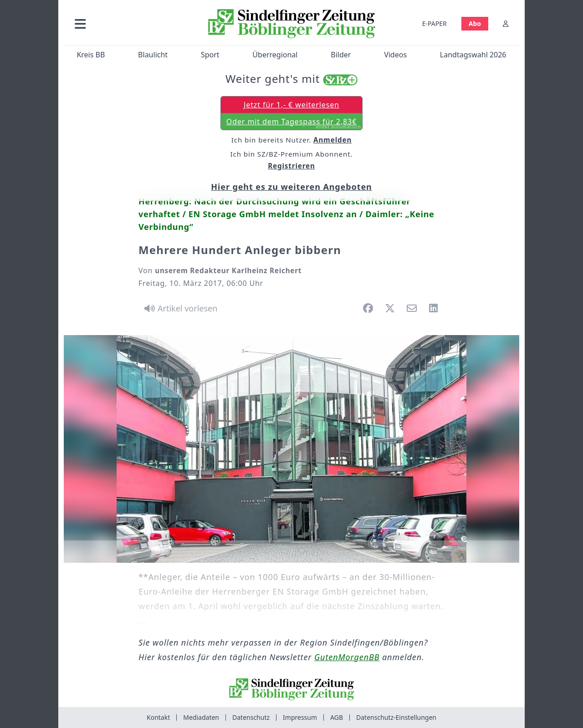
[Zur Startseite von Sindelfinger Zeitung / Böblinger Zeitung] (292, 24)
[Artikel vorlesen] (179, 308)
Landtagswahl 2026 (473, 55)
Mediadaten (201, 717)
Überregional (275, 55)
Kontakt (158, 717)
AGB (337, 717)
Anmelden (332, 140)
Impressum (300, 717)
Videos (395, 55)
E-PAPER (435, 23)
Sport (210, 55)
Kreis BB (91, 55)
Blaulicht (153, 55)
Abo (475, 23)
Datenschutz (251, 717)
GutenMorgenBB (347, 657)
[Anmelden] (506, 23)
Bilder (341, 55)
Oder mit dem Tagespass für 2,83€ (294, 123)
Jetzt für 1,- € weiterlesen (291, 105)
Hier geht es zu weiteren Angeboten (291, 187)
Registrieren (291, 166)
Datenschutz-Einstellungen (396, 717)
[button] (129, 23)
